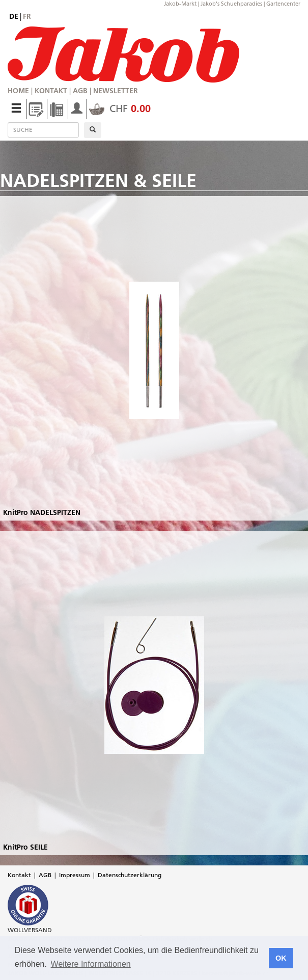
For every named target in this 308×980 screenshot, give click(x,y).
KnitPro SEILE (25, 847)
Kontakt (51, 91)
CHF (120, 108)
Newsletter (116, 91)
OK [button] (281, 958)
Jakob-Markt (180, 4)
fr (27, 16)
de (14, 16)
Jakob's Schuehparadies (231, 4)
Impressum (75, 875)
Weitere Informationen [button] (91, 964)
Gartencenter (283, 4)
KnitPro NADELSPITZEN (42, 512)
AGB (80, 91)
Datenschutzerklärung (130, 875)
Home (18, 91)
